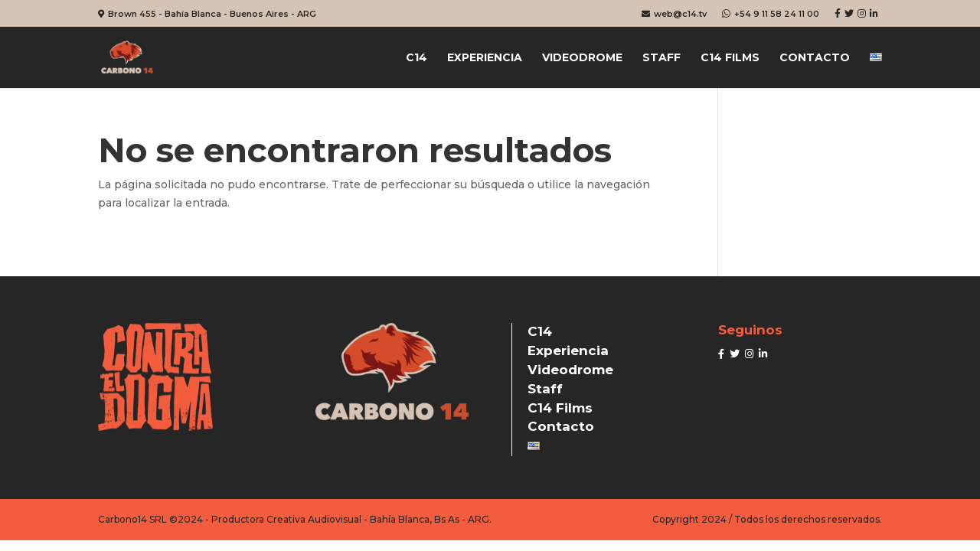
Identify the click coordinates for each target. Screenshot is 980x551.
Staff (661, 58)
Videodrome (582, 58)
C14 (416, 58)
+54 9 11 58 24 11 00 (771, 14)
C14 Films (730, 58)
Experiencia (485, 58)
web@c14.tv (674, 14)
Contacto (815, 58)
